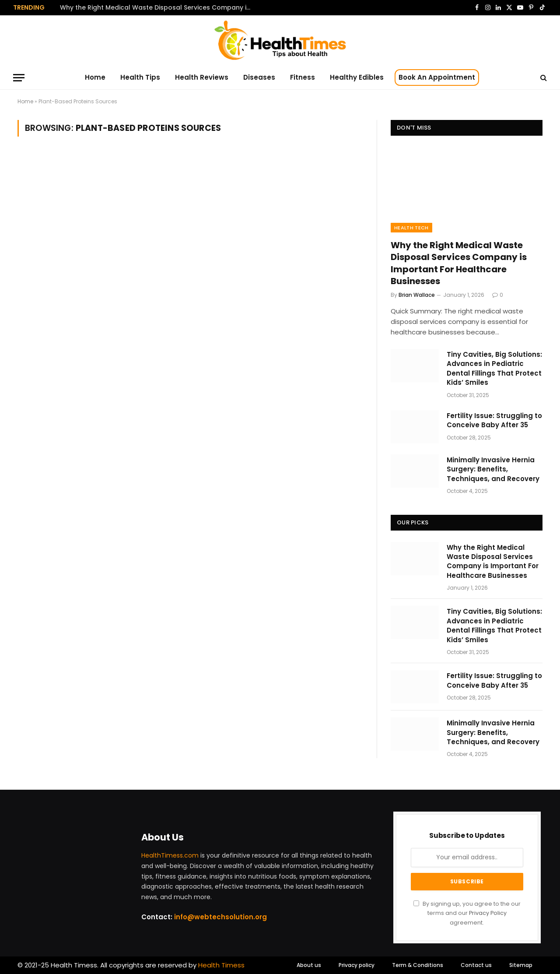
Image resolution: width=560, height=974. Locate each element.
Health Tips (140, 77)
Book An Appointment (437, 77)
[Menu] (19, 78)
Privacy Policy (488, 913)
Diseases (259, 77)
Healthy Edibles (357, 77)
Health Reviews (202, 77)
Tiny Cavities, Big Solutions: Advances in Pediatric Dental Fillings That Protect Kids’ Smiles (494, 368)
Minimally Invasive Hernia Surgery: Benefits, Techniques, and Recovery (493, 469)
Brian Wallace (417, 295)
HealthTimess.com (170, 855)
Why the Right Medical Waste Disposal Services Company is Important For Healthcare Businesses (158, 7)
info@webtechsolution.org (220, 917)
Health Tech (411, 228)
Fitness (303, 77)
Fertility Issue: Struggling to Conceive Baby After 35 (494, 420)
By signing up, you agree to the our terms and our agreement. (467, 913)
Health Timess (221, 965)
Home (95, 77)
